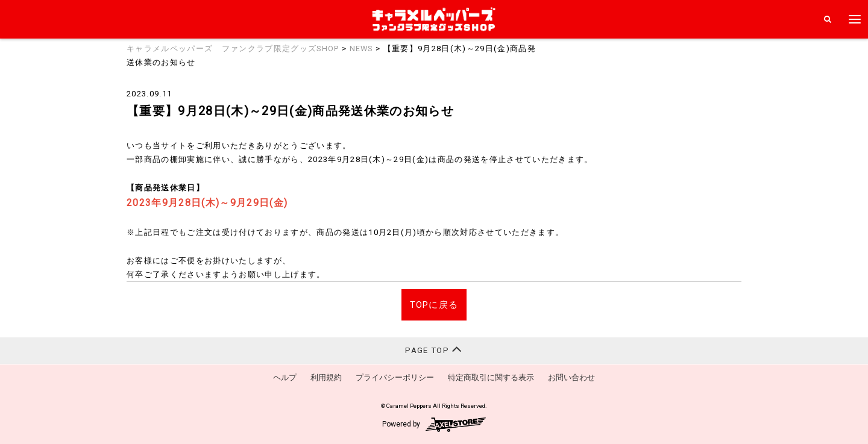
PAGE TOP (434, 349)
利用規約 (326, 377)
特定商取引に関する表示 (491, 377)
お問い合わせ (571, 377)
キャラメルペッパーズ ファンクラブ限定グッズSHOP (233, 48)
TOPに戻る (434, 305)
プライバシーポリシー (395, 377)
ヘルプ (285, 377)
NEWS (361, 48)
